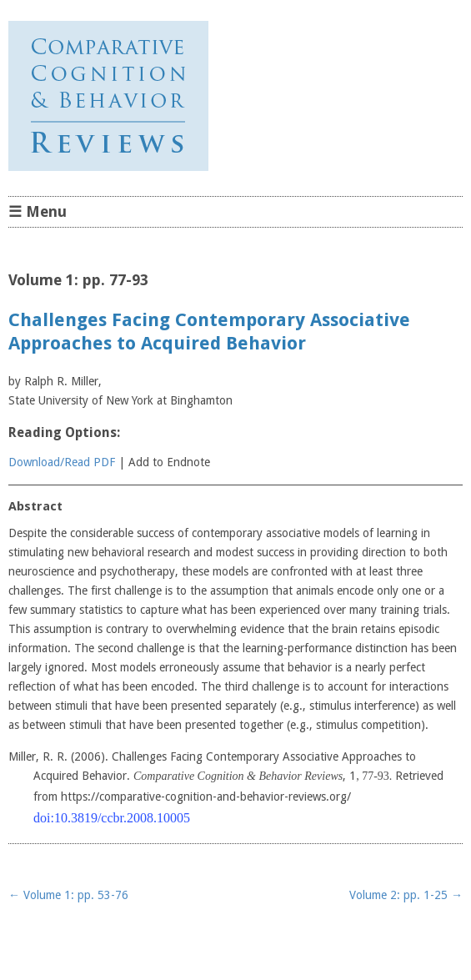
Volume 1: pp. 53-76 (68, 895)
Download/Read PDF (62, 462)
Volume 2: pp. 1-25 (406, 895)
